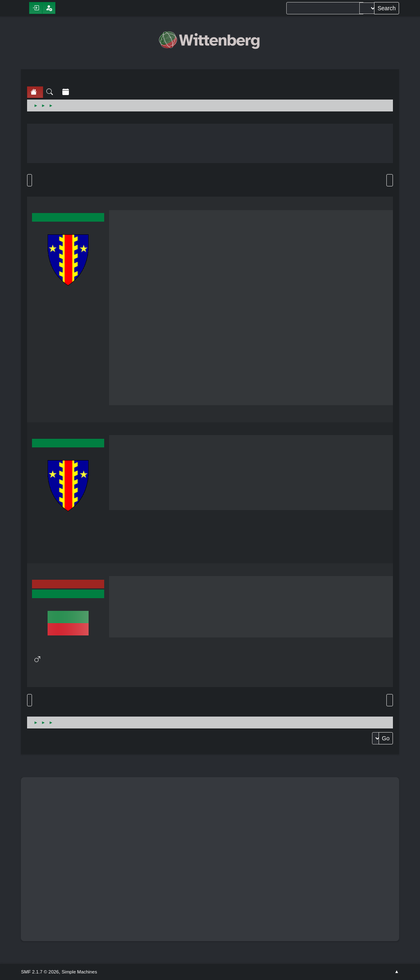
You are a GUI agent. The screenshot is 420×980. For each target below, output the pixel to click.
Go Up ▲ (397, 972)
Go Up (30, 700)
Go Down (30, 180)
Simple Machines (79, 972)
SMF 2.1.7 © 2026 (40, 972)
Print (390, 180)
